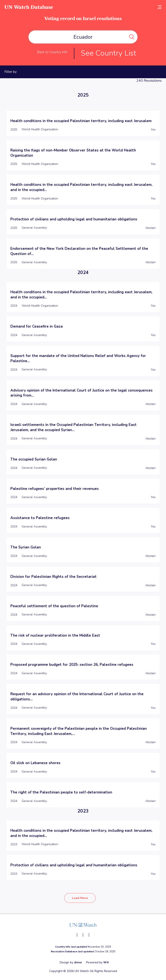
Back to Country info (52, 52)
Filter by (10, 72)
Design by (71, 962)
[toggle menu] (160, 7)
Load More (80, 898)
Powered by (97, 962)
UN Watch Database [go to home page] (29, 7)
